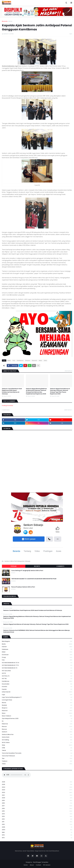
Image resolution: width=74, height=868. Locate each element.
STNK (37, 748)
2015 (37, 811)
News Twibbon (37, 716)
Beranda (5, 21)
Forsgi (37, 657)
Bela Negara (37, 641)
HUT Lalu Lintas (37, 671)
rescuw (37, 729)
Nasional (34, 361)
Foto (14, 361)
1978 (37, 835)
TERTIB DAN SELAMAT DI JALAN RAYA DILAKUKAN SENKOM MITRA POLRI (34, 579)
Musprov (28, 361)
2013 (37, 816)
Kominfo (37, 687)
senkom (37, 732)
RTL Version (47, 865)
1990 (37, 832)
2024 (37, 787)
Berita (10, 21)
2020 (37, 798)
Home (26, 865)
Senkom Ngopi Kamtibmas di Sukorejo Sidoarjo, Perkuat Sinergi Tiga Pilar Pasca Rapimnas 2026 (60, 391)
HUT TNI (37, 679)
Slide (45, 361)
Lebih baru (6, 410)
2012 (37, 819)
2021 (37, 795)
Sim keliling (37, 740)
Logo (37, 695)
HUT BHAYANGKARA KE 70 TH (37, 663)
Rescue (37, 727)
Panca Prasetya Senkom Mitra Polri (23, 587)
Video (37, 764)
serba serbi (37, 737)
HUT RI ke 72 (37, 676)
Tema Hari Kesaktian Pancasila (37, 753)
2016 (37, 809)
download (37, 655)
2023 (37, 790)
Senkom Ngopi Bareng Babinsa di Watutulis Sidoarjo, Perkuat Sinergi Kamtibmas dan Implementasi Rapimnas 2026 (36, 391)
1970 (37, 838)
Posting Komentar (8, 406)
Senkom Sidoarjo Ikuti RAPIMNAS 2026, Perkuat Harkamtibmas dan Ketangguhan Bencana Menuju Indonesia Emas (37, 631)
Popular (14, 566)
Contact (38, 865)
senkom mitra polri (37, 735)
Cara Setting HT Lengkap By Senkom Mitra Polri (27, 571)
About (32, 865)
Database (37, 649)
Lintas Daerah (37, 692)
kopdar (37, 689)
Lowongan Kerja (37, 700)
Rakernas (37, 724)
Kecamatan (37, 684)
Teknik (37, 750)
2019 (37, 801)
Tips (37, 758)
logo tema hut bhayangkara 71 (37, 697)
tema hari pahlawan (37, 756)
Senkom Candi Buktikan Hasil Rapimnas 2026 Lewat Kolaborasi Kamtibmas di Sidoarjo (12, 391)
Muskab (37, 705)
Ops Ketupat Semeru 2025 (37, 719)
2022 (37, 793)
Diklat (37, 652)
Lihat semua (68, 371)
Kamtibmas (20, 361)
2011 (37, 822)
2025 (37, 785)
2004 (37, 830)
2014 (37, 814)
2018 (37, 803)
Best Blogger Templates (41, 862)
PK (37, 721)
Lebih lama (68, 410)
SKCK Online (37, 743)
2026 (37, 782)
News (40, 361)
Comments (60, 566)
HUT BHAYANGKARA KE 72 (37, 668)
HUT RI (37, 673)
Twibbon (37, 761)
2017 (37, 806)
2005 (37, 827)
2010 (37, 824)
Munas (37, 703)
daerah (37, 647)
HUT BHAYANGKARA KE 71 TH (37, 665)
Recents (37, 566)
